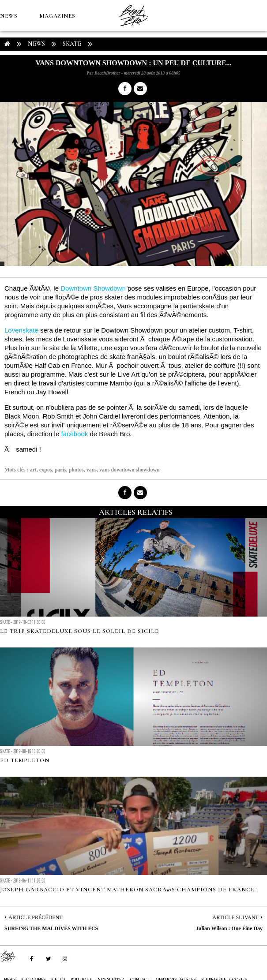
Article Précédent (35, 917)
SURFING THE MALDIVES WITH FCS (51, 928)
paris (60, 470)
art (33, 470)
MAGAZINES (57, 16)
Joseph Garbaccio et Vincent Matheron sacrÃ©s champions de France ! (129, 890)
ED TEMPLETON (25, 760)
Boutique (48, 78)
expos (46, 470)
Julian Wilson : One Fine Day (229, 928)
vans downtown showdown (130, 470)
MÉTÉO (11, 78)
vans (92, 470)
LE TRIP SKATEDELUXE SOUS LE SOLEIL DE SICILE (79, 631)
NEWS (9, 16)
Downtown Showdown (93, 288)
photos (76, 470)
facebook (74, 434)
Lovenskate (21, 330)
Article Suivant (236, 917)
